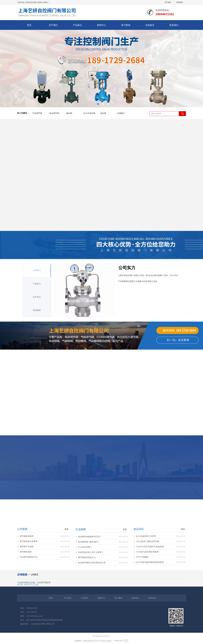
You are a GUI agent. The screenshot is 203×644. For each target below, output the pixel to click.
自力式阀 (35, 584)
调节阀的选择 (26, 552)
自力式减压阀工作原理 (146, 536)
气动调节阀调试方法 (29, 557)
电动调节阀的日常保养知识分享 (92, 563)
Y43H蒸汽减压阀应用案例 (147, 552)
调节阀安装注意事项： (30, 541)
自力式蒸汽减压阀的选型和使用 (150, 562)
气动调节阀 (37, 113)
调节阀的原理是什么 (87, 557)
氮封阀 (69, 113)
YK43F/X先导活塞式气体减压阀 (150, 547)
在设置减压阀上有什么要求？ (91, 552)
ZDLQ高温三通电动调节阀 (148, 541)
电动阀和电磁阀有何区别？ (90, 537)
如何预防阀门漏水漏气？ (89, 542)
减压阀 (103, 113)
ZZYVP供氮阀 (142, 557)
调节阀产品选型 (27, 547)
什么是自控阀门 (85, 547)
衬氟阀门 (121, 113)
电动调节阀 (54, 113)
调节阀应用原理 (27, 536)
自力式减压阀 (89, 113)
